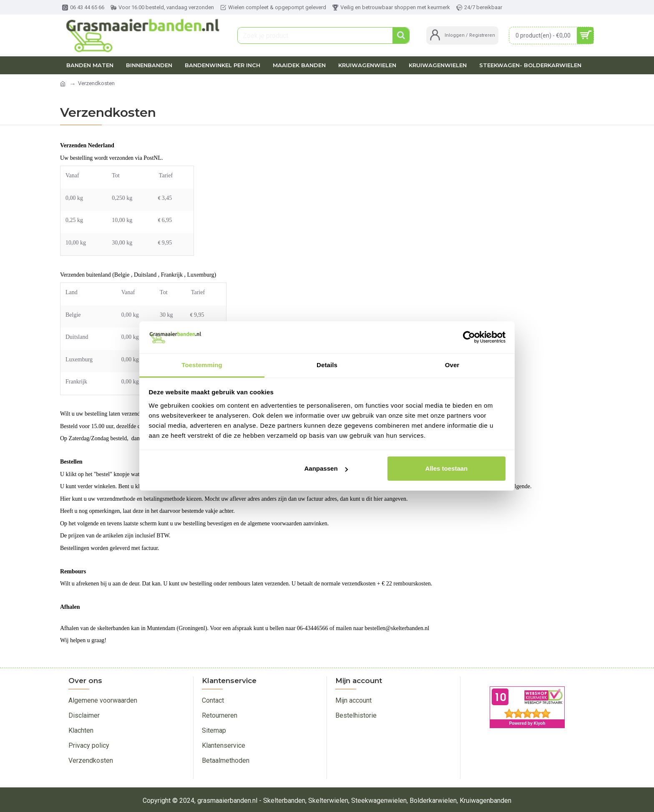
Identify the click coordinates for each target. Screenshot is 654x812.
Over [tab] (452, 365)
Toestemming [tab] (202, 365)
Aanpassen (326, 468)
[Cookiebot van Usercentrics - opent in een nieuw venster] (469, 337)
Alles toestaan (447, 468)
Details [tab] (327, 365)
